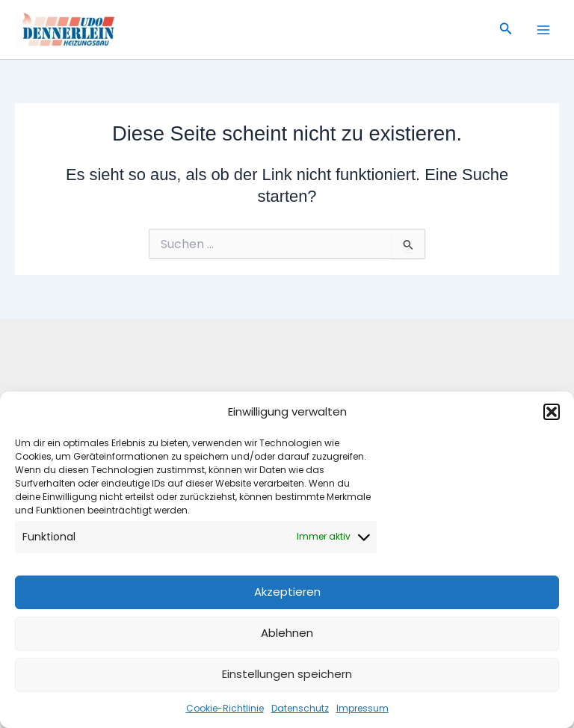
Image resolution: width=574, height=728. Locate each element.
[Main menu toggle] (543, 30)
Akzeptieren (287, 592)
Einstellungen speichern (287, 674)
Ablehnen (287, 633)
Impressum (362, 708)
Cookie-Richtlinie (225, 708)
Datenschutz (300, 708)
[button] (552, 412)
